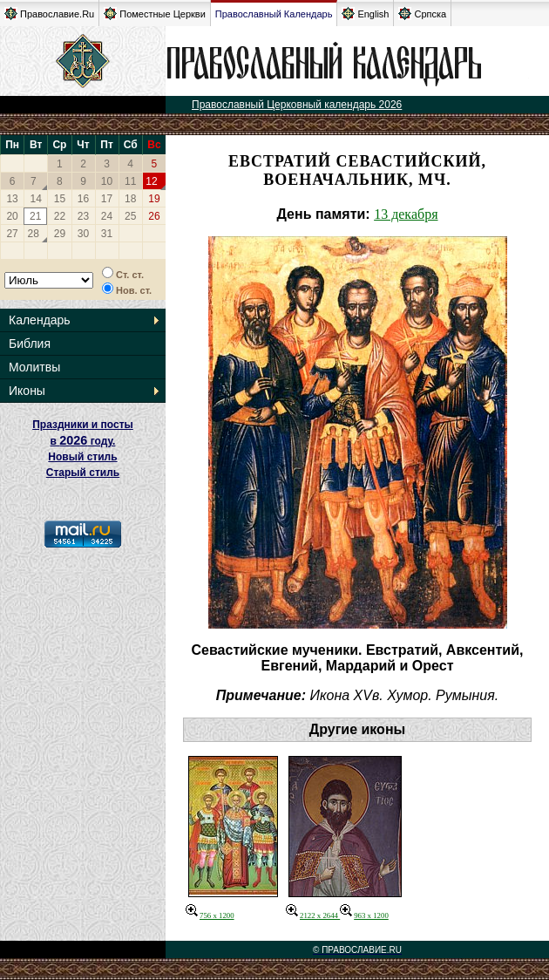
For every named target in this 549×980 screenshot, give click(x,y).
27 (12, 234)
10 (107, 181)
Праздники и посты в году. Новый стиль (83, 441)
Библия (30, 344)
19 (154, 199)
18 (130, 199)
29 (60, 234)
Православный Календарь (274, 14)
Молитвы (34, 367)
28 (34, 234)
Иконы (27, 391)
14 (36, 199)
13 (12, 199)
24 (107, 216)
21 (35, 216)
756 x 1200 (210, 915)
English (365, 14)
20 (12, 216)
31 (107, 234)
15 (60, 199)
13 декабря (406, 214)
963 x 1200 (364, 915)
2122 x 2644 (313, 915)
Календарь (40, 320)
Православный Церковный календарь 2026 (297, 105)
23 (83, 216)
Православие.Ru (49, 14)
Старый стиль (83, 473)
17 (107, 199)
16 (83, 199)
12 (151, 181)
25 (130, 216)
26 (154, 216)
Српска (422, 14)
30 (83, 234)
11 (130, 181)
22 (60, 216)
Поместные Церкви (155, 14)
